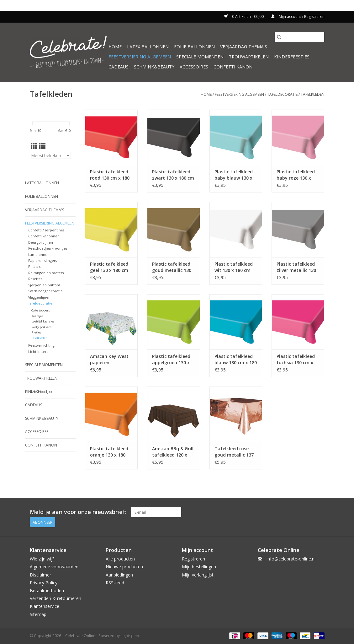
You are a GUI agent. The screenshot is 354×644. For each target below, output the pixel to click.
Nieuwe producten (124, 567)
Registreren (193, 559)
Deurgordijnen (41, 242)
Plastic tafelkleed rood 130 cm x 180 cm (110, 175)
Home (115, 47)
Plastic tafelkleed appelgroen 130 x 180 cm (171, 360)
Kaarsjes (37, 316)
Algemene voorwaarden (54, 567)
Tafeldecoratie (282, 94)
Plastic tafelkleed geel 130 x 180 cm (109, 267)
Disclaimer (40, 575)
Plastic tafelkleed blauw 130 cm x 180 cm (236, 360)
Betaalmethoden (47, 590)
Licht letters (38, 352)
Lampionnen (39, 254)
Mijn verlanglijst (198, 575)
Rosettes (35, 279)
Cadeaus (119, 67)
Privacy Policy (44, 583)
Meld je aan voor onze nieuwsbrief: (78, 512)
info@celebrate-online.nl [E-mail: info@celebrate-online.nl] (291, 559)
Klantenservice (45, 606)
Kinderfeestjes (292, 57)
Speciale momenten (200, 57)
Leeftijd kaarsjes (43, 321)
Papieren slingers (42, 260)
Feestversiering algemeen (140, 57)
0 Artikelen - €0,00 (244, 16)
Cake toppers (41, 310)
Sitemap (38, 614)
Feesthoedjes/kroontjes (48, 248)
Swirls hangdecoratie (45, 291)
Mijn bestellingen (199, 567)
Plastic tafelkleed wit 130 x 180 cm (234, 267)
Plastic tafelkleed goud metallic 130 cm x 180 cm (172, 267)
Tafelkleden (313, 94)
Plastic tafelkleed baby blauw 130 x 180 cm (234, 175)
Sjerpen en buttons (44, 285)
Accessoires (194, 67)
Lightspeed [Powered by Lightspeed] (131, 636)
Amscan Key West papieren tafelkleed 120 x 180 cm (109, 360)
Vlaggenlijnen (39, 297)
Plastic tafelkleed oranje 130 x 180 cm (109, 452)
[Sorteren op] (50, 155)
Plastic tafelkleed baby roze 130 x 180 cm (296, 175)
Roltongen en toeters (46, 273)
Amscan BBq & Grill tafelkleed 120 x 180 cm (173, 452)
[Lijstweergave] (42, 146)
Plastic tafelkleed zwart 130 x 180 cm (173, 175)
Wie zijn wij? (42, 559)
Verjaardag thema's (244, 47)
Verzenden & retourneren (55, 598)
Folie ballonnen (194, 47)
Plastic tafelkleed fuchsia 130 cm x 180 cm (296, 360)
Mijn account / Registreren (298, 16)
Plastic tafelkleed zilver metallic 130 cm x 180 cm (296, 267)
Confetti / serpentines (46, 230)
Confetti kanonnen (44, 236)
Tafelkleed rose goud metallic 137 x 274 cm (234, 452)
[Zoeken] (299, 37)
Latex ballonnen (148, 47)
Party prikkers (41, 327)
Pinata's (34, 266)
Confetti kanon (233, 67)
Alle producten (120, 559)
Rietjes (36, 332)
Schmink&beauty (154, 67)
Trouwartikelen (249, 57)
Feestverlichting (41, 345)
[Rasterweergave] (34, 146)
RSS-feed (115, 583)
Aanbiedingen (119, 575)
